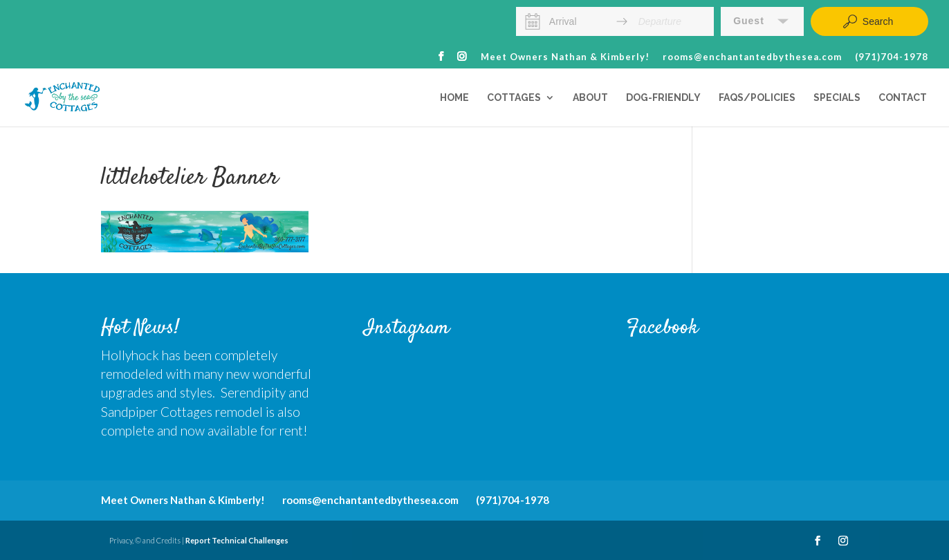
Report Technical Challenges (237, 540)
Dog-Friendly (663, 98)
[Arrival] (578, 21)
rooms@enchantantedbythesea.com (752, 57)
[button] (762, 21)
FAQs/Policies (757, 98)
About (590, 98)
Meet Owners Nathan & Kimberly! (565, 57)
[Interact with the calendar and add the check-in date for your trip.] (533, 21)
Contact (903, 98)
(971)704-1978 (892, 57)
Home (454, 98)
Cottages (514, 98)
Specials (837, 98)
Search (867, 21)
